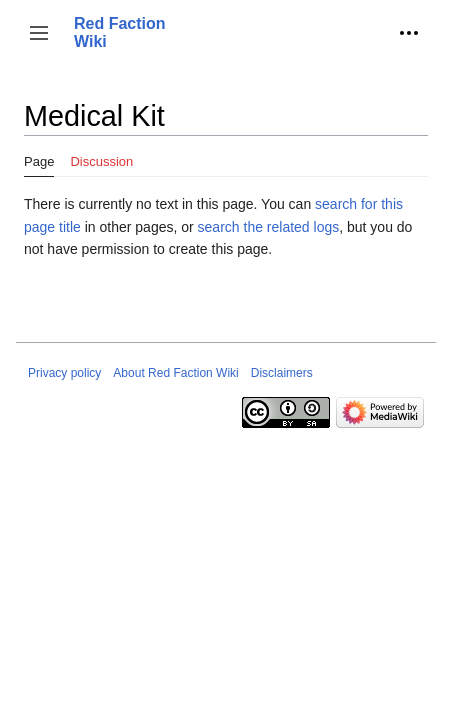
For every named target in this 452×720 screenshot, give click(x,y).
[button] (39, 33)
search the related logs (269, 227)
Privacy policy (64, 373)
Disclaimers (282, 373)
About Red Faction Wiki (175, 373)
